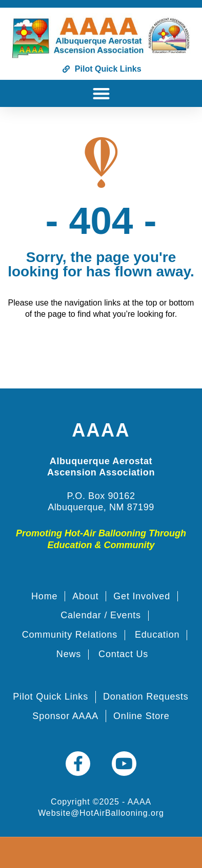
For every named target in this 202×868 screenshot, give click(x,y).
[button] (101, 93)
